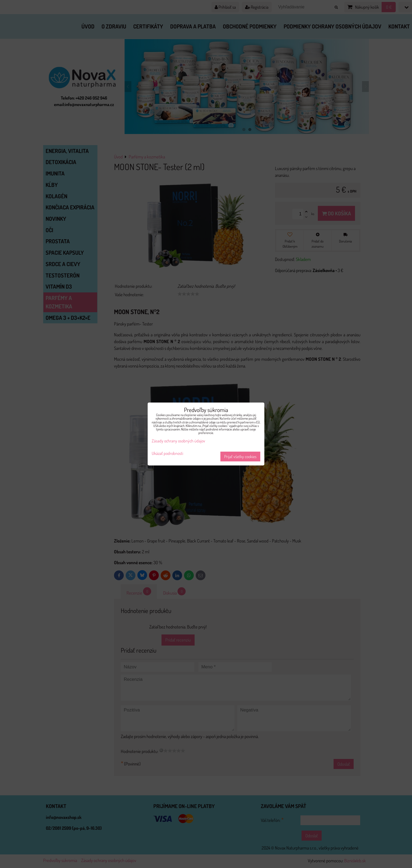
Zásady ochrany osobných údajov (178, 441)
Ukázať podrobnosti (167, 453)
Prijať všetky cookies (240, 457)
